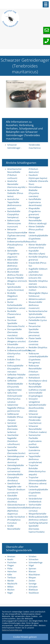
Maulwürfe (12, 584)
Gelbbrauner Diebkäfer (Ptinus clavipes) (15, 417)
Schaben (33, 556)
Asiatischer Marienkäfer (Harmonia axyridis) (16, 184)
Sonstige (33, 584)
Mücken (11, 590)
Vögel (31, 565)
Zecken (32, 581)
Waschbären (34, 575)
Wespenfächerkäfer (38, 514)
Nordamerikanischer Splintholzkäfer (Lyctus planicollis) (38, 314)
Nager (10, 593)
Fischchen (12, 562)
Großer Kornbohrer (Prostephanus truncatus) (16, 520)
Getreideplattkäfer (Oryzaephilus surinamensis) (16, 468)
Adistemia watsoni (37, 299)
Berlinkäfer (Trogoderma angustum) (13, 254)
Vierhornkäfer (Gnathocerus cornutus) (35, 508)
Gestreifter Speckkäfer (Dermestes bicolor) (16, 450)
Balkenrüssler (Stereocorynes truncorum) (14, 223)
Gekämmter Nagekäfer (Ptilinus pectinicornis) (16, 408)
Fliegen (11, 565)
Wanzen (32, 571)
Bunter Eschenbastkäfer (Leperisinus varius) (16, 305)
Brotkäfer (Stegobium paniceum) (13, 296)
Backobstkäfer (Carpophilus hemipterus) (14, 214)
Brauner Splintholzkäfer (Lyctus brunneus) (15, 287)
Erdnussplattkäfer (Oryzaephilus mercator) (15, 369)
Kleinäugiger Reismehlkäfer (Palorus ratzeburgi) (38, 220)
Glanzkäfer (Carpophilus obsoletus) (13, 499)
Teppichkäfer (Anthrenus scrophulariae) (35, 459)
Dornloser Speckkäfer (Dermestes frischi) (16, 323)
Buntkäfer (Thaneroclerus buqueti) (14, 314)
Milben (10, 587)
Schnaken (33, 587)
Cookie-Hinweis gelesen (25, 637)
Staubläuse (34, 593)
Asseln (10, 559)
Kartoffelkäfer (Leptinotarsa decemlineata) (35, 202)
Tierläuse (11, 577)
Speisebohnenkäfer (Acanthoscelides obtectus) (37, 408)
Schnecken (34, 559)
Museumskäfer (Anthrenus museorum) (35, 305)
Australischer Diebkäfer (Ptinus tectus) (15, 193)
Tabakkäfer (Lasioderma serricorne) (34, 450)
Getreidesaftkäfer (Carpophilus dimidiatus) (15, 477)
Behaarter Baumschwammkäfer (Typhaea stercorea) (17, 232)
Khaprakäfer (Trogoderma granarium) (35, 211)
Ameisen (11, 556)
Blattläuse (33, 590)
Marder (11, 581)
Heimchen (12, 571)
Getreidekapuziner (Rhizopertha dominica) (16, 459)
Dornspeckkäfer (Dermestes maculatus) (15, 332)
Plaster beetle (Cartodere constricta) (35, 341)
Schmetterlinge (36, 562)
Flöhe (10, 568)
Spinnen (32, 568)
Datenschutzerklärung (12, 630)
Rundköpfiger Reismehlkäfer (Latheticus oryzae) (37, 387)
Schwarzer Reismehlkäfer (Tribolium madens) (38, 429)
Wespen (32, 577)
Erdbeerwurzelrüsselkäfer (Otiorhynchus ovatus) (19, 353)
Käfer (10, 575)
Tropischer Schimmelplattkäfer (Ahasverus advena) (38, 480)
